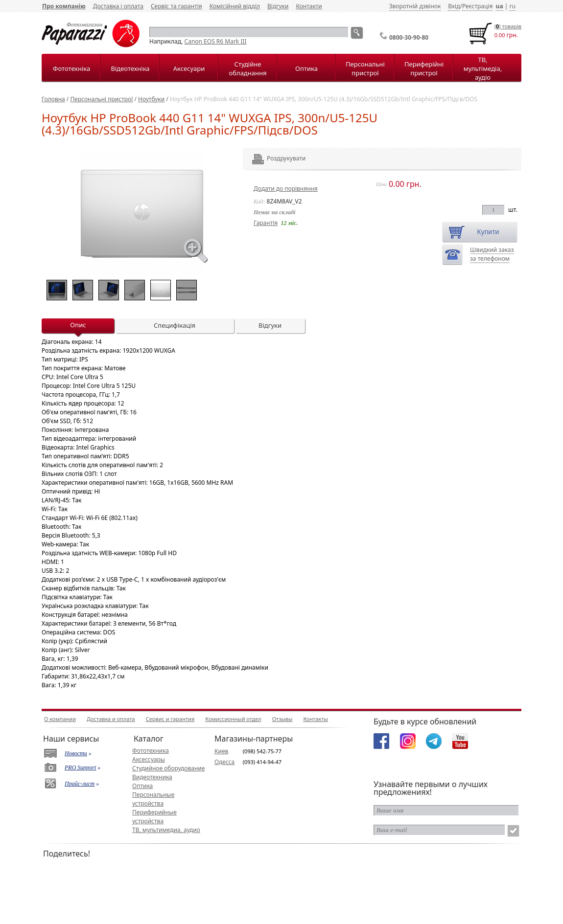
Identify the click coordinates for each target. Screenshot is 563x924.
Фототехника (151, 751)
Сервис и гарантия (170, 719)
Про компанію (64, 6)
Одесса (224, 762)
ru (512, 6)
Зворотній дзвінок (415, 6)
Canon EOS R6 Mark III (216, 41)
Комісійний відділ (235, 6)
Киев (221, 751)
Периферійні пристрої (424, 68)
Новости (76, 753)
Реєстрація (477, 6)
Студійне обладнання (248, 68)
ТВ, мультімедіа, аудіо (483, 68)
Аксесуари (189, 68)
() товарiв (508, 26)
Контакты (315, 719)
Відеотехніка (130, 68)
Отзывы (282, 719)
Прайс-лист (80, 784)
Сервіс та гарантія (176, 6)
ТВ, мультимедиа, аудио (166, 830)
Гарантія (266, 223)
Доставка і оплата (118, 6)
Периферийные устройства (154, 817)
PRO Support (80, 767)
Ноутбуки (151, 99)
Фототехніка (71, 68)
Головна (53, 99)
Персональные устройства (153, 799)
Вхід (454, 6)
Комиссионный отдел (233, 719)
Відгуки (278, 6)
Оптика (306, 68)
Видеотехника (152, 777)
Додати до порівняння (286, 189)
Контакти (309, 6)
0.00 (500, 35)
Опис (78, 325)
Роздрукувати (273, 158)
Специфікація (175, 325)
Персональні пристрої (365, 68)
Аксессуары (149, 759)
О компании (60, 719)
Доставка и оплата (111, 719)
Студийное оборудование (168, 768)
